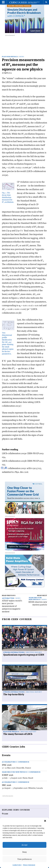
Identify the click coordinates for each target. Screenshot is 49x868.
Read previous (9, 596)
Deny (25, 852)
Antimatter (8, 598)
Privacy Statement (29, 865)
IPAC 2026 (7, 765)
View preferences (24, 859)
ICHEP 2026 (8, 775)
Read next (42, 596)
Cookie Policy (17, 865)
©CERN (5, 814)
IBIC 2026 (7, 785)
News (22, 57)
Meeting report (34, 652)
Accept (24, 845)
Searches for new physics (35, 599)
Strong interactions (14, 652)
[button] (45, 821)
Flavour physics (10, 57)
